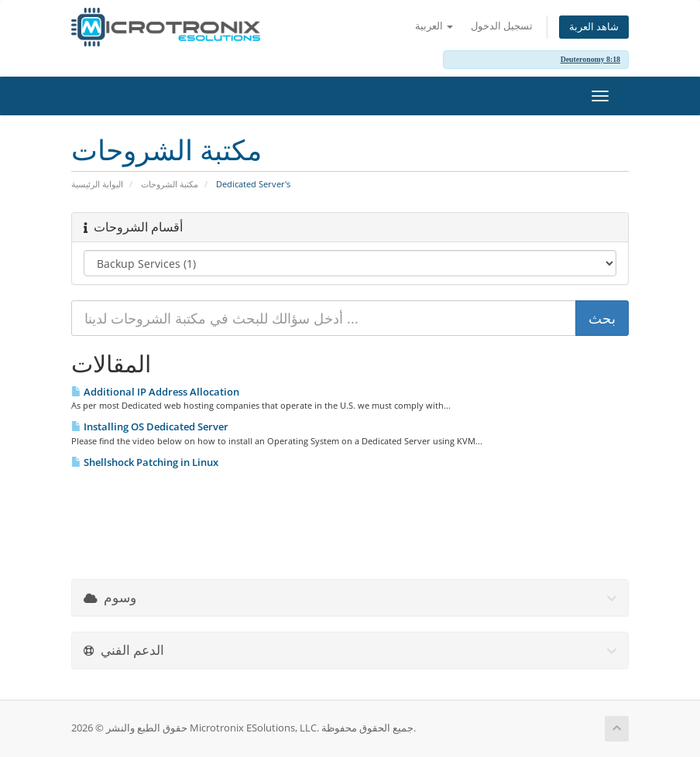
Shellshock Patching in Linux (145, 462)
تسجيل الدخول (502, 26)
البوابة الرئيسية (97, 184)
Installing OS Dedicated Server (150, 426)
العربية (434, 26)
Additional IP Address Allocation (155, 392)
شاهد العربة (594, 27)
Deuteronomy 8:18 (590, 59)
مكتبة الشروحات (170, 184)
